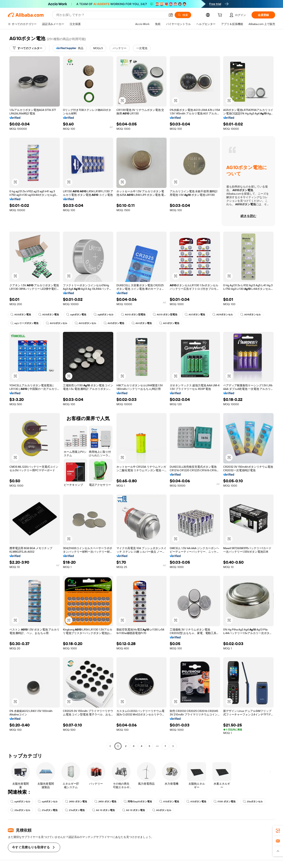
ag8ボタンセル (104, 315)
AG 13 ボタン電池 (103, 810)
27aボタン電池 (48, 810)
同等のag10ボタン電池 (138, 802)
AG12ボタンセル (57, 323)
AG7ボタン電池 (195, 315)
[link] (278, 831)
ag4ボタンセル (20, 802)
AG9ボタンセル (223, 315)
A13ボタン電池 (169, 802)
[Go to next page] (173, 746)
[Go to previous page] (110, 746)
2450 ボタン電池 (76, 802)
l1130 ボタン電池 (224, 802)
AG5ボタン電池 (114, 323)
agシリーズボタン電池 (24, 323)
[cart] (221, 16)
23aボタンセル (253, 802)
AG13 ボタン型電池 (133, 315)
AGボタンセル (162, 810)
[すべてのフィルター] (28, 48)
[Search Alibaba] (111, 15)
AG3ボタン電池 (21, 315)
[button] (171, 15)
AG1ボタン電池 (142, 323)
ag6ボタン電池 (76, 315)
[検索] (183, 15)
